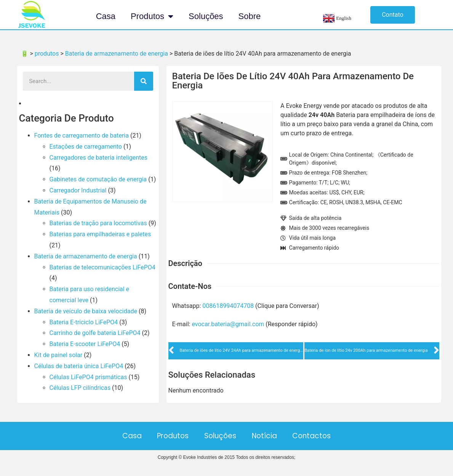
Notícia (271, 436)
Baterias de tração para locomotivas (98, 223)
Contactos (324, 436)
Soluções (206, 16)
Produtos (152, 16)
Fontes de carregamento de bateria (82, 135)
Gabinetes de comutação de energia (98, 179)
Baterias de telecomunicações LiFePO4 (102, 267)
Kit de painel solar (58, 355)
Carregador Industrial (78, 190)
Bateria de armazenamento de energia (86, 256)
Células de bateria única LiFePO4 (79, 366)
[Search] (144, 81)
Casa (106, 16)
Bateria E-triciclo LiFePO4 (84, 322)
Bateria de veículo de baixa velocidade (86, 311)
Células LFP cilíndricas (80, 388)
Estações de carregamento (86, 147)
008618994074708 (228, 306)
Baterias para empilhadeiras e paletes (100, 234)
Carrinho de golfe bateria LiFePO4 (95, 333)
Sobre (250, 16)
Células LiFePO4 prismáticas (88, 377)
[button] (393, 15)
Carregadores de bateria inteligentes (99, 158)
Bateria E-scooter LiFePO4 (85, 344)
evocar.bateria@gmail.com (228, 324)
